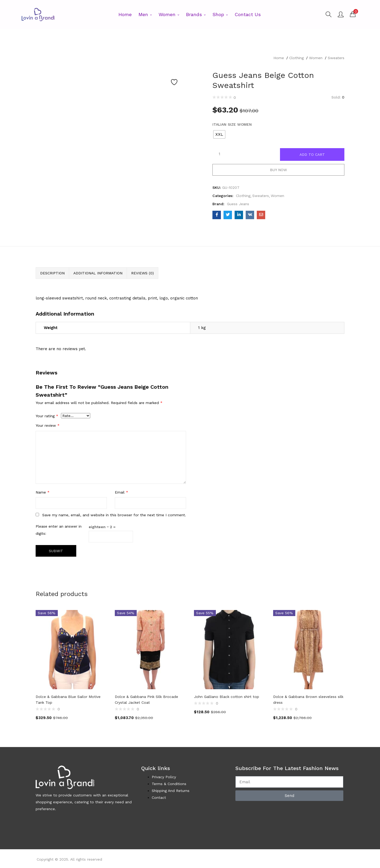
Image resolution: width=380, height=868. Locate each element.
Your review (48, 425)
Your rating (47, 416)
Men (145, 14)
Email (122, 492)
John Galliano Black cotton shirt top (227, 697)
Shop (220, 14)
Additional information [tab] (98, 273)
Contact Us (248, 14)
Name (43, 492)
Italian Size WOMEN (232, 124)
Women (169, 14)
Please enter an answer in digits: (59, 530)
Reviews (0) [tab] (142, 273)
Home (125, 14)
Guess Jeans (238, 204)
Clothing (296, 58)
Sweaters (336, 58)
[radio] (219, 134)
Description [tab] (52, 273)
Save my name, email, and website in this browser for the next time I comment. (114, 515)
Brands (196, 14)
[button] (353, 14)
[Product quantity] (220, 154)
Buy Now (278, 170)
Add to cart (312, 154)
